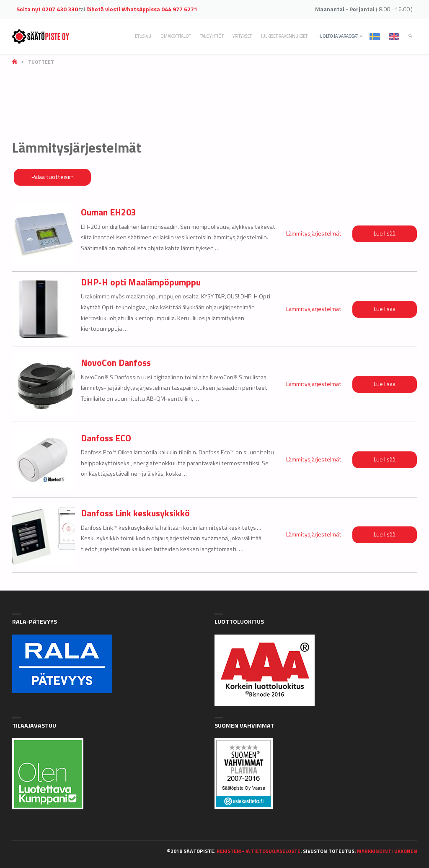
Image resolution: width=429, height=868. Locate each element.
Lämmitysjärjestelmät (314, 233)
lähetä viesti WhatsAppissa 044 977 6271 (142, 9)
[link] (411, 36)
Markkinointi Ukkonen (387, 851)
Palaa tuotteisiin (53, 177)
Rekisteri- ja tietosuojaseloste (258, 851)
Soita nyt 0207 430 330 (47, 9)
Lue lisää (385, 233)
